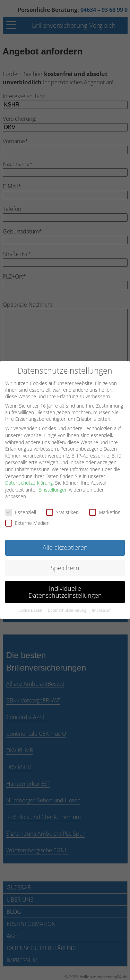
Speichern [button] (65, 567)
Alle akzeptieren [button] (65, 547)
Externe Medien (27, 523)
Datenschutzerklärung (29, 482)
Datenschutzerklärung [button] (68, 610)
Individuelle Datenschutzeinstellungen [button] (65, 591)
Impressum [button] (102, 610)
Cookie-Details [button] (31, 610)
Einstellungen (53, 489)
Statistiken (62, 512)
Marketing (105, 512)
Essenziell (21, 512)
